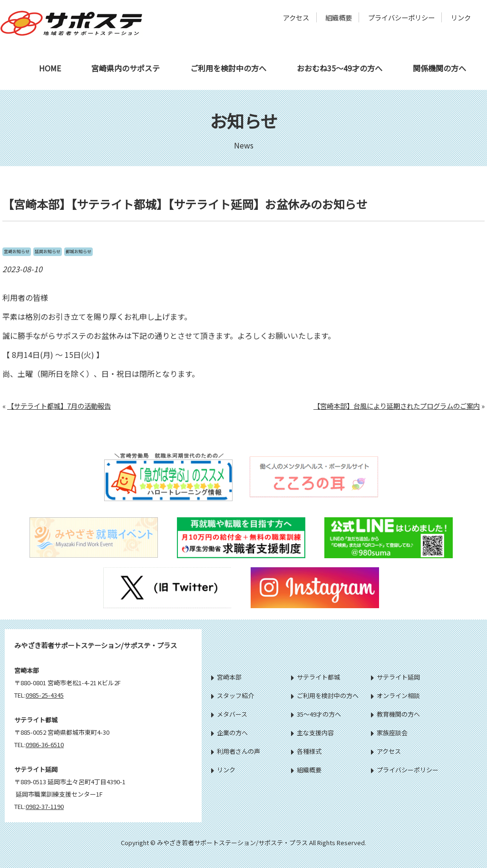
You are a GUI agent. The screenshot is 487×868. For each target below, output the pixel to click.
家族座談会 (389, 733)
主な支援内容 (312, 733)
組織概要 (339, 17)
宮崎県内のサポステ (126, 68)
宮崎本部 (226, 677)
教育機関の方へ (395, 714)
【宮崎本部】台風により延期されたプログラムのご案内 (397, 406)
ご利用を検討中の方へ (228, 68)
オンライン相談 (395, 695)
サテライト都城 (316, 677)
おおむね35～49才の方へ (340, 68)
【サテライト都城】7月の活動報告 (59, 406)
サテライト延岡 (395, 677)
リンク (461, 17)
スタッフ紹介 (233, 695)
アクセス (296, 17)
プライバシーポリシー (401, 17)
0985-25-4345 (45, 695)
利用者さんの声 (236, 751)
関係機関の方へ (439, 68)
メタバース (229, 714)
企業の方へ (229, 733)
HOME (50, 68)
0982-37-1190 (45, 806)
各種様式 (306, 751)
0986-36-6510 (45, 745)
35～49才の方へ (316, 714)
